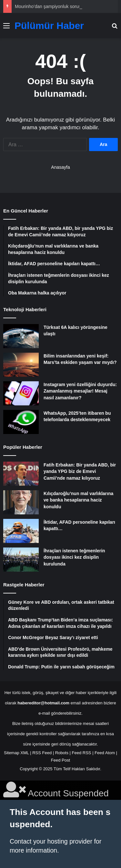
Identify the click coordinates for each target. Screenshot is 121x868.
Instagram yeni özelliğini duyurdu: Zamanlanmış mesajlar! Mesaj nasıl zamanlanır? (80, 391)
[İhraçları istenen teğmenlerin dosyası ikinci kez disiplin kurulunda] (21, 560)
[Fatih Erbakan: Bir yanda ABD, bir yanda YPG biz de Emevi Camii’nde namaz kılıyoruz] (21, 474)
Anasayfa (60, 167)
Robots (62, 753)
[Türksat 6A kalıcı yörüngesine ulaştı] (21, 336)
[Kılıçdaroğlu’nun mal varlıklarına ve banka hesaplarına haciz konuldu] (21, 502)
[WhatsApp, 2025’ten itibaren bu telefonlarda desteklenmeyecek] (21, 422)
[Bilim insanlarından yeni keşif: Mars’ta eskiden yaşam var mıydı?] (21, 365)
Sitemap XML (16, 753)
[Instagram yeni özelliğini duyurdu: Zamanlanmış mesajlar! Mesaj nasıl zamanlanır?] (21, 393)
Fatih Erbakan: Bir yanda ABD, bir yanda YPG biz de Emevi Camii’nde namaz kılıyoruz (80, 471)
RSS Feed (42, 753)
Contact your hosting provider (51, 841)
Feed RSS (82, 753)
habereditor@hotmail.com (43, 703)
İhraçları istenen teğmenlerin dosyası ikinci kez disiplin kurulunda (74, 557)
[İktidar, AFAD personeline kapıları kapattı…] (21, 531)
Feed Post (60, 760)
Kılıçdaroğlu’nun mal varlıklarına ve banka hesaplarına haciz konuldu (78, 500)
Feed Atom (105, 753)
